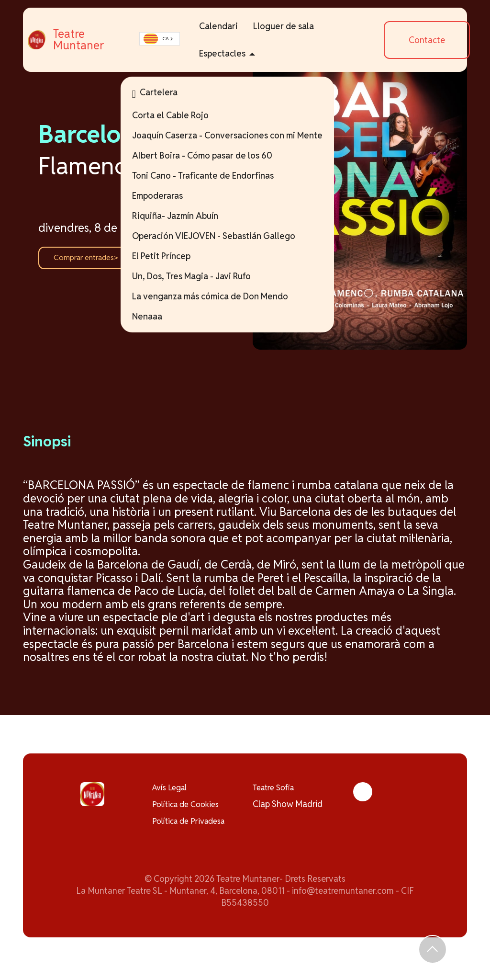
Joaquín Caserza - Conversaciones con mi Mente (237, 135)
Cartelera (165, 93)
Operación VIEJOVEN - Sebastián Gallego (224, 236)
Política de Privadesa (192, 824)
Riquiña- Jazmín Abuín (185, 216)
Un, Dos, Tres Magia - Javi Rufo (201, 276)
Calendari (229, 26)
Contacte (430, 40)
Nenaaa (157, 316)
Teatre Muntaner (105, 40)
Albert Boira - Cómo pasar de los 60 (212, 155)
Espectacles (233, 53)
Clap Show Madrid (288, 806)
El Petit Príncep (171, 256)
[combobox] (171, 39)
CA (168, 39)
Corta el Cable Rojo (180, 115)
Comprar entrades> (91, 258)
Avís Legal (172, 788)
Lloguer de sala (294, 26)
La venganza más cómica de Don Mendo (220, 296)
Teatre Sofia (276, 788)
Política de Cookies (189, 806)
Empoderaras (167, 196)
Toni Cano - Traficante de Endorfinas (213, 176)
